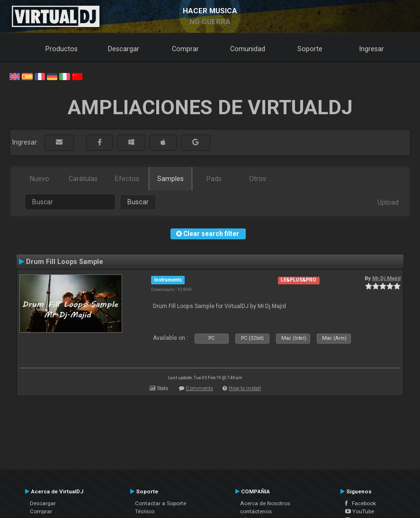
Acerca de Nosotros (265, 503)
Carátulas (83, 179)
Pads (214, 179)
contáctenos (256, 511)
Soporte (310, 49)
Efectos (127, 179)
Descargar (124, 49)
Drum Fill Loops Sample (65, 262)
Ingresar (372, 49)
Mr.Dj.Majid (386, 278)
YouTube (360, 511)
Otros (258, 179)
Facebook (361, 503)
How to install (245, 388)
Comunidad (248, 49)
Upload (388, 202)
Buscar (138, 202)
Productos (62, 49)
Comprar (185, 49)
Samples (170, 179)
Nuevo (40, 179)
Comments (199, 388)
